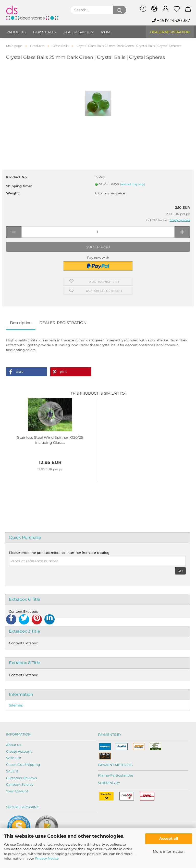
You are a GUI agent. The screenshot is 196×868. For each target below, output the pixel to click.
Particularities (122, 775)
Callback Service (20, 784)
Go (180, 571)
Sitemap (16, 705)
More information (169, 851)
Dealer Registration (170, 32)
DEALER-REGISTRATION (63, 323)
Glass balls (45, 32)
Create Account (19, 751)
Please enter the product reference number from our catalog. (60, 553)
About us (14, 745)
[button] (27, 372)
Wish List (14, 758)
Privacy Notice (47, 858)
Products (16, 32)
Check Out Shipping (23, 765)
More (106, 32)
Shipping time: (19, 186)
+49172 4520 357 (171, 21)
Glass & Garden (78, 32)
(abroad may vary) (133, 184)
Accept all (169, 838)
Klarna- (104, 775)
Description (21, 323)
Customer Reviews (21, 778)
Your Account (17, 791)
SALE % (12, 771)
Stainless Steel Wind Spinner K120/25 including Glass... (50, 440)
